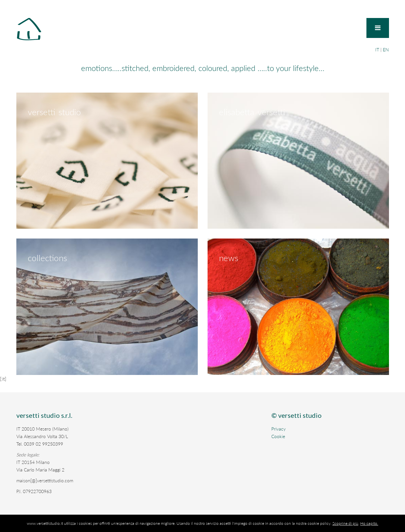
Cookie (278, 436)
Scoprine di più (345, 523)
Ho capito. (369, 523)
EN (386, 50)
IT (377, 50)
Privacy (278, 429)
